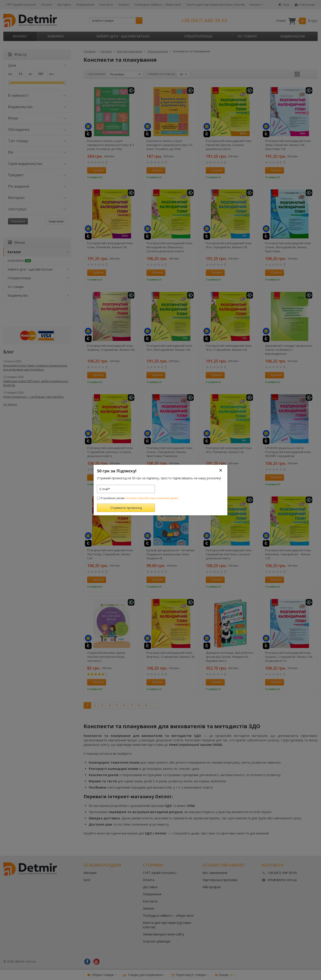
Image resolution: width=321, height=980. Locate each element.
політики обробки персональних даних (152, 498)
